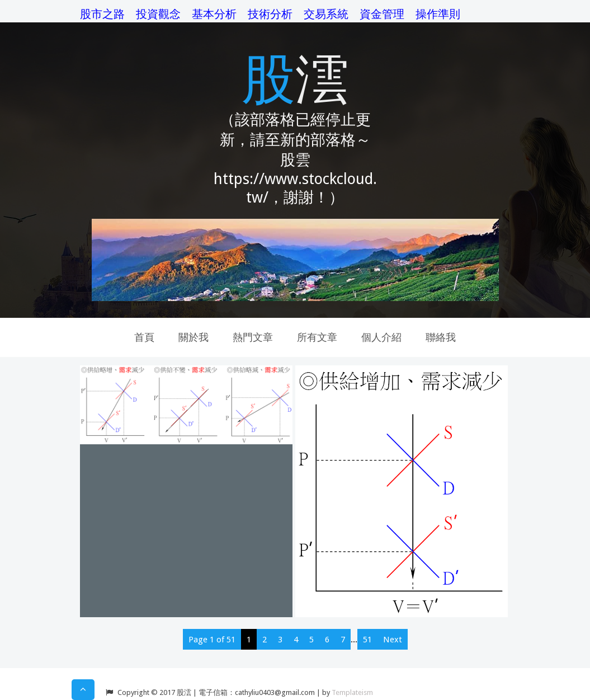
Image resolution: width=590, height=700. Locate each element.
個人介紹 (381, 337)
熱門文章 (253, 337)
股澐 (295, 77)
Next (393, 640)
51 (367, 640)
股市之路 (102, 14)
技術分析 (270, 14)
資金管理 (382, 14)
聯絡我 (441, 337)
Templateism (352, 692)
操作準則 (438, 14)
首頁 (144, 337)
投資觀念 (158, 14)
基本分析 (214, 14)
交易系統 (326, 14)
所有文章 (317, 337)
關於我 (193, 337)
